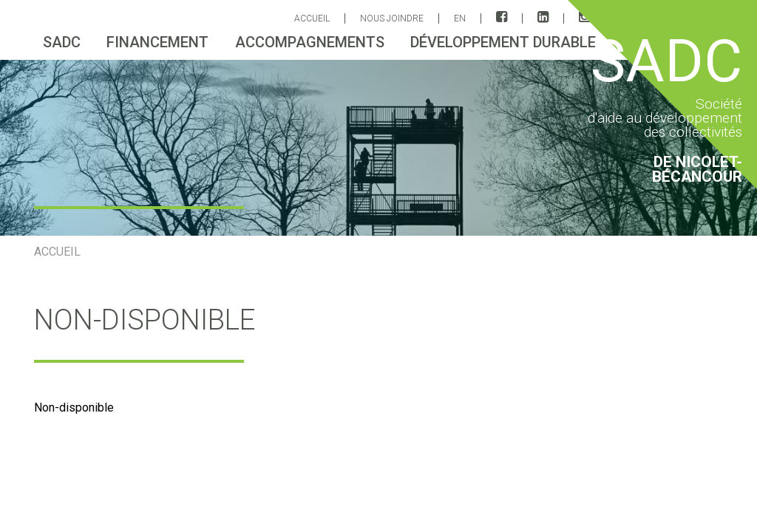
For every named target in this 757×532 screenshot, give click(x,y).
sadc (62, 42)
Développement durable (503, 42)
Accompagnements (310, 42)
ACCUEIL (312, 18)
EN (460, 18)
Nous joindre (392, 18)
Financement (157, 42)
